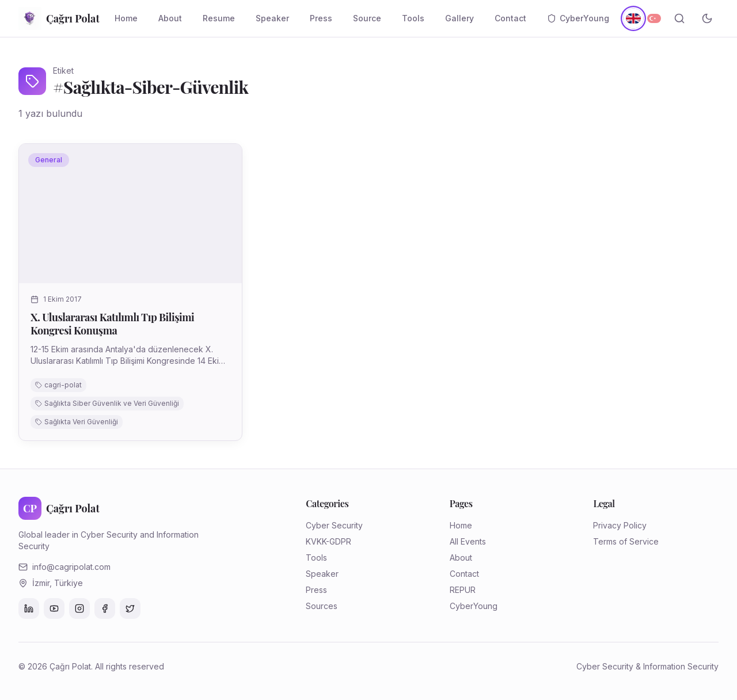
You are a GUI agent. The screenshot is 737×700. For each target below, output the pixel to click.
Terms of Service (626, 541)
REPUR (463, 590)
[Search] (679, 18)
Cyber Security (334, 525)
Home (126, 18)
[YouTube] (54, 608)
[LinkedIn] (29, 608)
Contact (510, 18)
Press (321, 18)
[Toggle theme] (707, 18)
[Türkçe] (654, 18)
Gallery (459, 18)
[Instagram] (79, 608)
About (170, 18)
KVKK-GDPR (328, 541)
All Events (468, 541)
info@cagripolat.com (71, 567)
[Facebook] (105, 608)
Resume (219, 18)
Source (367, 18)
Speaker (272, 18)
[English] (633, 18)
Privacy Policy (620, 525)
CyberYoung (578, 18)
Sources (322, 606)
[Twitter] (130, 608)
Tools (413, 18)
